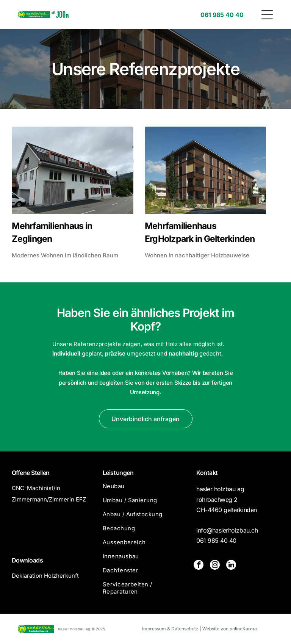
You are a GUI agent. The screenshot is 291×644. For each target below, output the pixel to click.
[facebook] (199, 566)
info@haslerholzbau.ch (227, 530)
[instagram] (215, 566)
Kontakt (207, 473)
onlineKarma (243, 629)
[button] (267, 15)
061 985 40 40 (216, 541)
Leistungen (118, 473)
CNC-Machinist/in (36, 488)
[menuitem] (145, 490)
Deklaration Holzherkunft (45, 576)
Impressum (154, 629)
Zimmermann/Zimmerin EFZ (49, 499)
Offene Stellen (31, 473)
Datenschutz (185, 629)
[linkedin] (231, 566)
